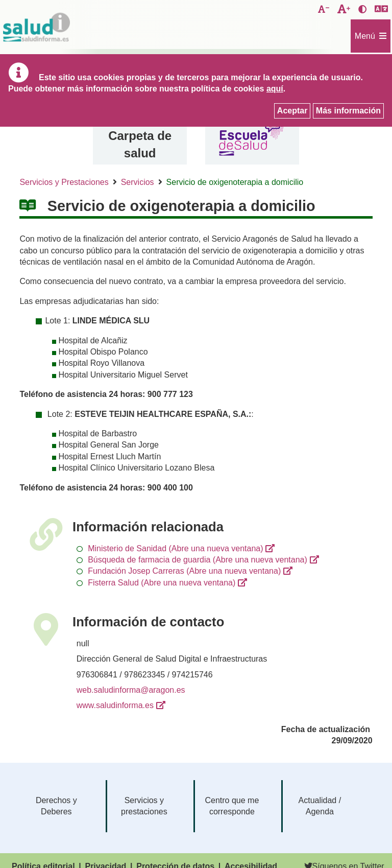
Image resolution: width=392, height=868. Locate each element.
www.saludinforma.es (115, 705)
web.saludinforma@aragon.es (131, 690)
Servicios (138, 182)
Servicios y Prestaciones (64, 182)
